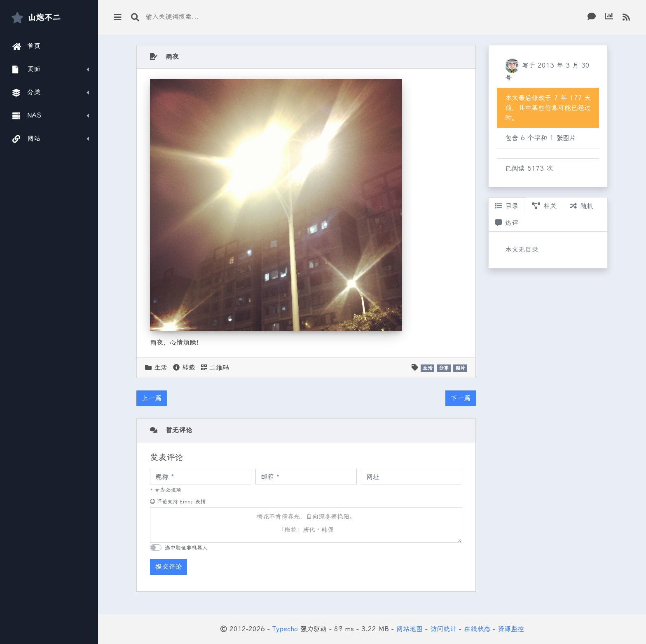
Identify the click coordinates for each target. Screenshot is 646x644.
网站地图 (410, 629)
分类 (27, 92)
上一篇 (152, 398)
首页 (27, 46)
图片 (460, 368)
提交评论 (169, 567)
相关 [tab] (544, 206)
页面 (27, 69)
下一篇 (461, 398)
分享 (444, 368)
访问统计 (443, 629)
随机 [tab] (582, 206)
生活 (161, 368)
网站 (27, 139)
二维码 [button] (215, 368)
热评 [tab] (507, 223)
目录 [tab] (507, 206)
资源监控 (511, 629)
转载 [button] (184, 368)
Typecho (285, 629)
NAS (27, 115)
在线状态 (477, 629)
